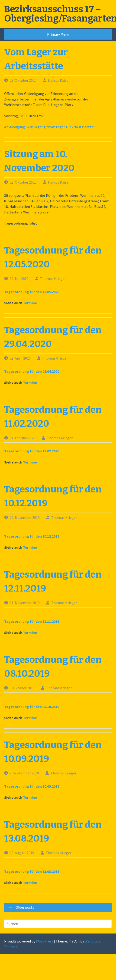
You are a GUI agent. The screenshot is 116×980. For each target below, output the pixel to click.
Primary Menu (58, 34)
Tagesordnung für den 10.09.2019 (32, 786)
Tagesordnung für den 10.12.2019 (32, 536)
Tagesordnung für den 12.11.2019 (32, 621)
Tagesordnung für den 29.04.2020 (32, 371)
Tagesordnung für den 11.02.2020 (32, 451)
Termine (30, 303)
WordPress (45, 941)
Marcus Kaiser (59, 80)
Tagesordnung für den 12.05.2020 (32, 292)
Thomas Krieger (53, 279)
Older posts (20, 907)
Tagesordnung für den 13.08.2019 (32, 871)
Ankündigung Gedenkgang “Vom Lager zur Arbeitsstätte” (50, 127)
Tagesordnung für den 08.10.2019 (32, 707)
